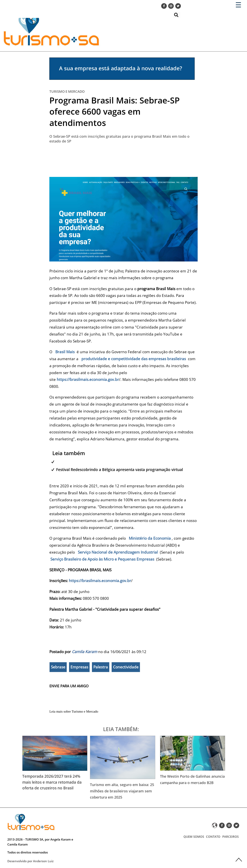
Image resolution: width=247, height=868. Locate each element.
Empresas (79, 667)
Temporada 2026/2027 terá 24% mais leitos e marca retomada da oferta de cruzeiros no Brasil (52, 782)
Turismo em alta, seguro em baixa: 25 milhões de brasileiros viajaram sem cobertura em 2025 (122, 791)
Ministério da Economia (150, 538)
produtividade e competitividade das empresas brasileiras (134, 359)
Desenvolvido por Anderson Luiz (30, 861)
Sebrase (58, 667)
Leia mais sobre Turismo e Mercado (74, 711)
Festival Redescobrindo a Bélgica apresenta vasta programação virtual (120, 470)
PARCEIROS (230, 837)
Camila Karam (84, 652)
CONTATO (213, 837)
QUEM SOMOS (194, 837)
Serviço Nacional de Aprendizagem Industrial (118, 552)
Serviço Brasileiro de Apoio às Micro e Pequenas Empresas (102, 559)
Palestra (101, 667)
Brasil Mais (65, 352)
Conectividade (126, 667)
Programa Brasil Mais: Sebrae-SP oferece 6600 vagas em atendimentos (115, 111)
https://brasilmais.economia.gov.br (88, 379)
